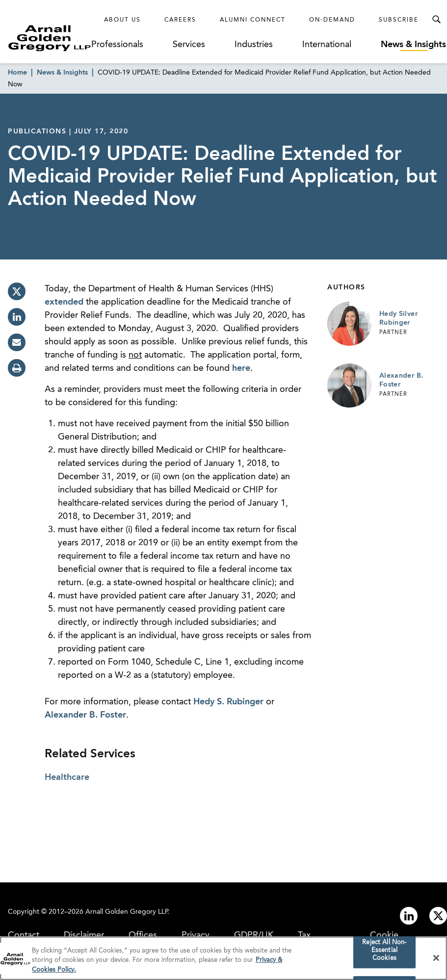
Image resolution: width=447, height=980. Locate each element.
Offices (143, 935)
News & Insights (413, 45)
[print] (17, 368)
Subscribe (399, 20)
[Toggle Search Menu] (436, 20)
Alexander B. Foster (85, 715)
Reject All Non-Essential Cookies (384, 954)
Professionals (117, 45)
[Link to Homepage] (50, 38)
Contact (24, 935)
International (327, 45)
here (241, 368)
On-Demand (332, 20)
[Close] (436, 961)
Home (17, 73)
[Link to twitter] (438, 916)
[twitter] (17, 291)
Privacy (196, 935)
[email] (17, 342)
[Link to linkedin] (409, 916)
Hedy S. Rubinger (228, 702)
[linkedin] (17, 317)
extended (64, 302)
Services (189, 45)
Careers (180, 20)
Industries (254, 45)
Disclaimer (84, 935)
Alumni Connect (253, 20)
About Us (122, 20)
